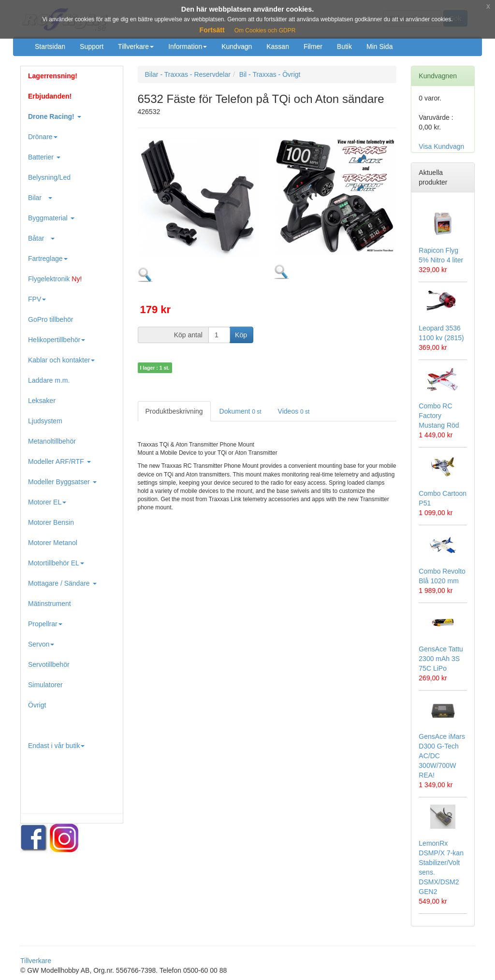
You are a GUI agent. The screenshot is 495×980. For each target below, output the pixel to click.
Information (188, 46)
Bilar (40, 198)
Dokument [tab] (240, 411)
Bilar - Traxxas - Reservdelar (188, 74)
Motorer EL (47, 502)
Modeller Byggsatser (62, 482)
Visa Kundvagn (441, 146)
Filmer (313, 46)
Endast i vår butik (56, 746)
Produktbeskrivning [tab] (174, 411)
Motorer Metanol (53, 543)
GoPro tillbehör (51, 319)
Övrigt (37, 705)
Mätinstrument (50, 604)
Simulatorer (45, 685)
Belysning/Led (49, 177)
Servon (41, 644)
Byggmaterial (51, 218)
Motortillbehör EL (56, 563)
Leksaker (42, 401)
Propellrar (45, 624)
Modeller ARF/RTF (59, 461)
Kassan (278, 46)
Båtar (41, 238)
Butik (344, 46)
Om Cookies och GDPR (265, 30)
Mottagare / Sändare (62, 583)
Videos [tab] (294, 411)
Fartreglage (48, 259)
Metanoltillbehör (52, 441)
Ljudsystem (45, 421)
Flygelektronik (55, 279)
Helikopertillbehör (57, 340)
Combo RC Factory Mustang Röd (439, 416)
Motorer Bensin (51, 522)
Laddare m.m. (49, 380)
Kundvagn (237, 46)
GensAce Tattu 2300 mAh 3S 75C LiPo (441, 659)
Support (92, 46)
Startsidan (50, 46)
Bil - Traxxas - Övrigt (270, 74)
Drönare (43, 137)
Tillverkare (136, 46)
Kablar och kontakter (61, 360)
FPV (37, 299)
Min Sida (379, 46)
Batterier (44, 157)
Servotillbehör (49, 664)
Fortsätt (212, 30)
